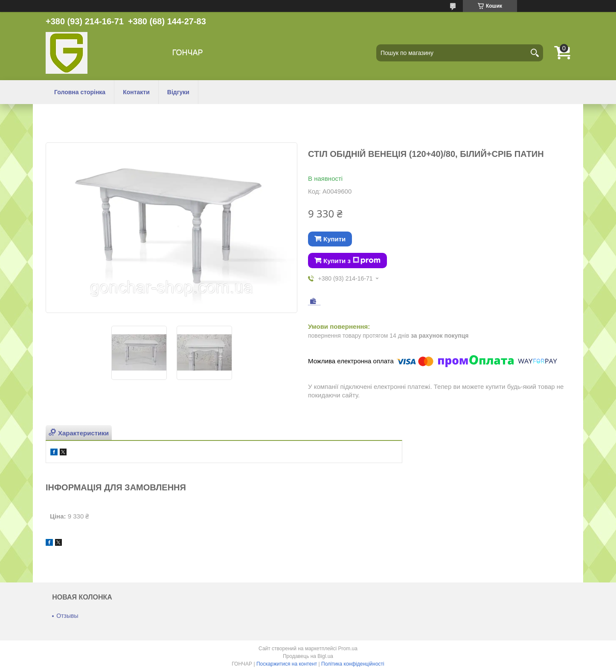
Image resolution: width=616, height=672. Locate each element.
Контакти (136, 92)
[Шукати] (535, 53)
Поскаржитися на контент (287, 664)
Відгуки (178, 92)
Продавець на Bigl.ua (308, 656)
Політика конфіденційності (353, 664)
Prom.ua (348, 649)
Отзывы (67, 616)
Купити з (352, 261)
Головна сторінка (80, 92)
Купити (334, 239)
